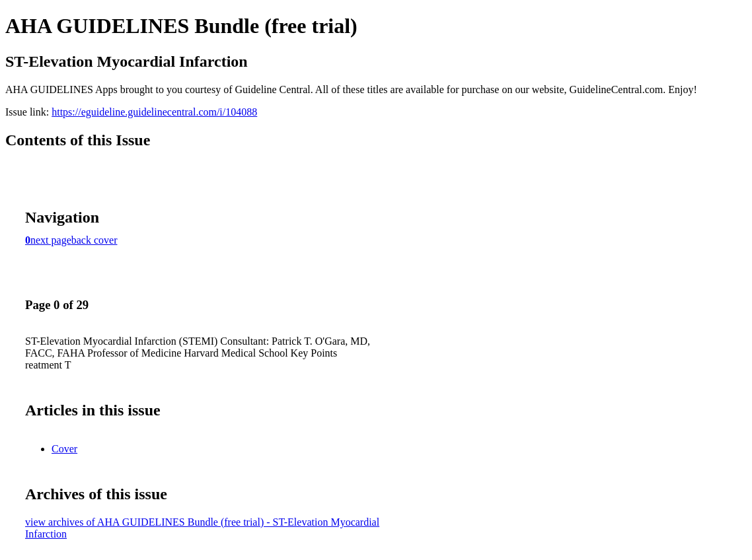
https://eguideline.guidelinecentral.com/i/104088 (154, 112)
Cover (64, 449)
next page (51, 240)
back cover (94, 240)
